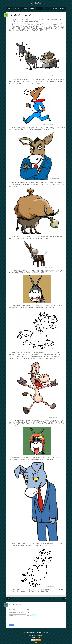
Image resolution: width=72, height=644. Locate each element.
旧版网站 (55, 9)
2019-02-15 (11, 596)
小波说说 (17, 9)
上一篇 (8, 599)
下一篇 (64, 599)
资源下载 (32, 9)
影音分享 (47, 9)
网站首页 (10, 9)
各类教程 (25, 9)
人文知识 (40, 9)
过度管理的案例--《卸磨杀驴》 (21, 15)
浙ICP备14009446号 (44, 632)
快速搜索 (62, 9)
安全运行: (34, 637)
